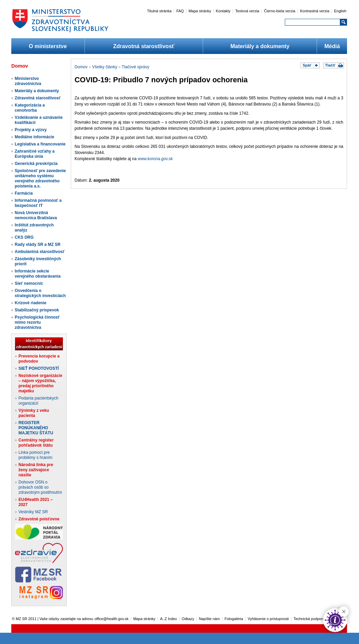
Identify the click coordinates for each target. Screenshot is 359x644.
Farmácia (24, 193)
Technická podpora (309, 619)
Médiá (332, 46)
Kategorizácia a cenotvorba (30, 108)
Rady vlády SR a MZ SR (38, 244)
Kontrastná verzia (315, 11)
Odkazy (188, 619)
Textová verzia (247, 11)
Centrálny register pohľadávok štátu (36, 443)
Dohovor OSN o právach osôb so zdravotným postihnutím (40, 487)
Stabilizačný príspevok (37, 310)
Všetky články (104, 67)
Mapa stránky (200, 11)
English (340, 11)
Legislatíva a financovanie (40, 144)
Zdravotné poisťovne (39, 519)
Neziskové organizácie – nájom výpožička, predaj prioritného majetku (40, 383)
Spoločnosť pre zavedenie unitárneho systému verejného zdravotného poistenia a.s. (40, 178)
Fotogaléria (234, 619)
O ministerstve (48, 46)
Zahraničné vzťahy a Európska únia (35, 154)
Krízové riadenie (31, 303)
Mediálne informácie (34, 137)
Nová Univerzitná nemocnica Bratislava (36, 215)
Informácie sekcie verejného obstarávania (38, 274)
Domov (81, 67)
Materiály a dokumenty (260, 46)
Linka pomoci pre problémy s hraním (35, 455)
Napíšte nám (209, 619)
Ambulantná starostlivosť (40, 252)
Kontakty (223, 11)
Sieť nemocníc (29, 283)
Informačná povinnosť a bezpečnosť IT (38, 203)
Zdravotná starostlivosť (144, 46)
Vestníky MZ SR (33, 512)
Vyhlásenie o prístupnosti (268, 619)
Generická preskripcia (36, 164)
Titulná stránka (159, 11)
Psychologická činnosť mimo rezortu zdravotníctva (37, 322)
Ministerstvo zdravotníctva (28, 81)
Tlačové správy (136, 67)
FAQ (180, 11)
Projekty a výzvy (31, 130)
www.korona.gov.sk (155, 159)
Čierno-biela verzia (280, 11)
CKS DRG (24, 237)
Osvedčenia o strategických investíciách (40, 293)
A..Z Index (168, 619)
